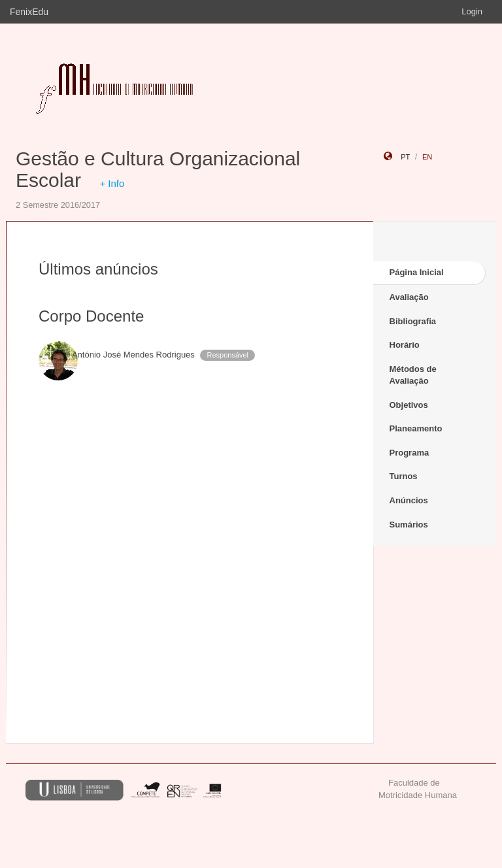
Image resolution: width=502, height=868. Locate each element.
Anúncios (409, 500)
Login (472, 11)
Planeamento (416, 428)
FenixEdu (29, 12)
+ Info (112, 183)
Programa (410, 453)
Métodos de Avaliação (413, 375)
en (427, 157)
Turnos (404, 476)
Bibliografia (413, 321)
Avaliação (409, 297)
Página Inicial (417, 272)
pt (405, 157)
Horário (405, 345)
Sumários (409, 525)
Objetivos (409, 405)
